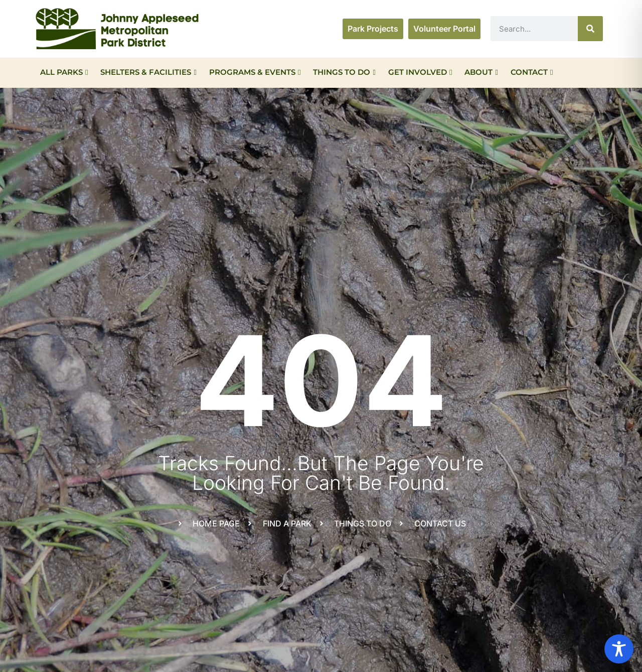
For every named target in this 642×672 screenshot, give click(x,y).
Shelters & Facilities (148, 72)
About (481, 72)
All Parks (64, 72)
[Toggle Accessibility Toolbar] (619, 649)
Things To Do (344, 72)
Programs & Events (255, 72)
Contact (532, 72)
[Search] (590, 29)
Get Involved (420, 72)
